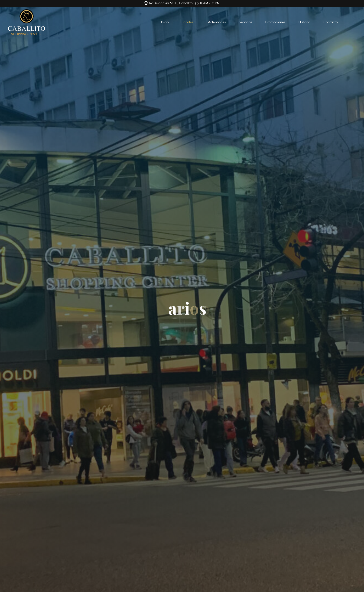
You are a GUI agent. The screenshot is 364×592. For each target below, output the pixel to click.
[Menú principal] (352, 22)
